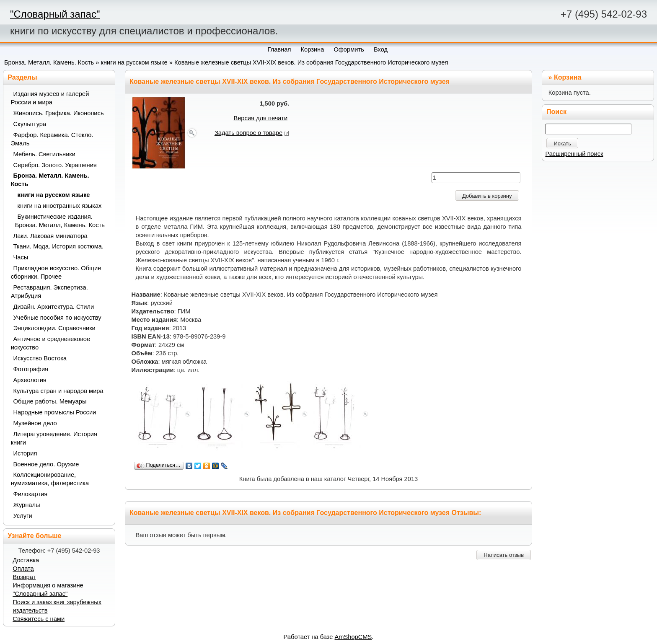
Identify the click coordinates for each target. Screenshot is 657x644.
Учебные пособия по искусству (57, 318)
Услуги (23, 516)
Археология (30, 380)
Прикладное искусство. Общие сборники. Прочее (56, 272)
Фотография (31, 369)
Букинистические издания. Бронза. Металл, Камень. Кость (60, 221)
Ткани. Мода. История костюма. (58, 246)
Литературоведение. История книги (54, 438)
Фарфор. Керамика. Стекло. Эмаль (52, 139)
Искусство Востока (40, 358)
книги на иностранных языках (60, 206)
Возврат (24, 577)
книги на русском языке (134, 62)
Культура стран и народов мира (58, 391)
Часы (21, 257)
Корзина (568, 77)
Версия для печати (260, 118)
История (25, 453)
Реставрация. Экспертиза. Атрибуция (49, 292)
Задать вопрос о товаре (248, 133)
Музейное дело (35, 423)
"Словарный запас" (55, 14)
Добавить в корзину (487, 196)
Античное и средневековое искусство (51, 343)
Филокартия (31, 494)
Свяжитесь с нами (39, 619)
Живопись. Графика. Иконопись (59, 113)
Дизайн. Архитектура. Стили (54, 307)
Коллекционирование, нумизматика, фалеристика (50, 479)
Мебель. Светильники (44, 154)
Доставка (26, 560)
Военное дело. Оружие (46, 464)
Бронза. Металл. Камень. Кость (49, 62)
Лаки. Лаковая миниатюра (50, 236)
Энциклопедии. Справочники (54, 328)
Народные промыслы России (55, 412)
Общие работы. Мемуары (50, 401)
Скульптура (30, 124)
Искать (562, 144)
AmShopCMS (353, 637)
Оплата (23, 569)
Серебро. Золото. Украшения (55, 165)
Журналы (27, 505)
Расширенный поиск (574, 154)
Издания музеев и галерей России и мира (50, 98)
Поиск (556, 112)
